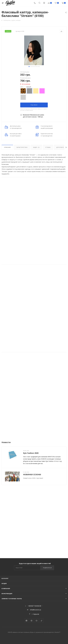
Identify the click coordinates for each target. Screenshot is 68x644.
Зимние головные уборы (12, 599)
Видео (36, 147)
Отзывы (48, 147)
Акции (4, 583)
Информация (7, 594)
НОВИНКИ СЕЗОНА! (32, 474)
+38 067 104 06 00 (34, 606)
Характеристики (22, 147)
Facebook (26, 621)
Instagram (31, 621)
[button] (29, 67)
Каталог (5, 578)
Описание (7, 147)
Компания (6, 589)
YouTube (37, 621)
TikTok (42, 621)
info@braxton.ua (35, 610)
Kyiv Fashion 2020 (31, 453)
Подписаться (47, 568)
